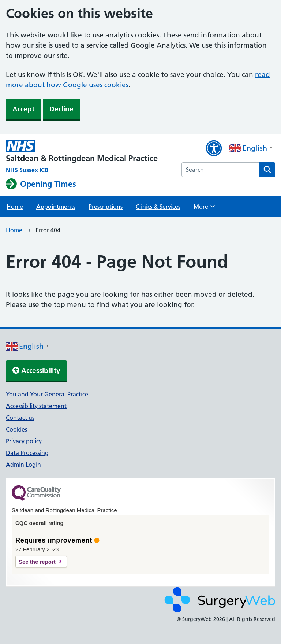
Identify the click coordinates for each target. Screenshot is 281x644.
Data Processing (27, 453)
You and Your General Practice (47, 394)
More (204, 209)
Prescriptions (106, 207)
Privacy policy (24, 441)
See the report (37, 562)
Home (15, 207)
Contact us (20, 418)
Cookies (16, 429)
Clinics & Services (158, 207)
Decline (61, 109)
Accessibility (36, 371)
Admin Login (23, 465)
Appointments (56, 207)
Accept (23, 109)
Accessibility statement (36, 406)
